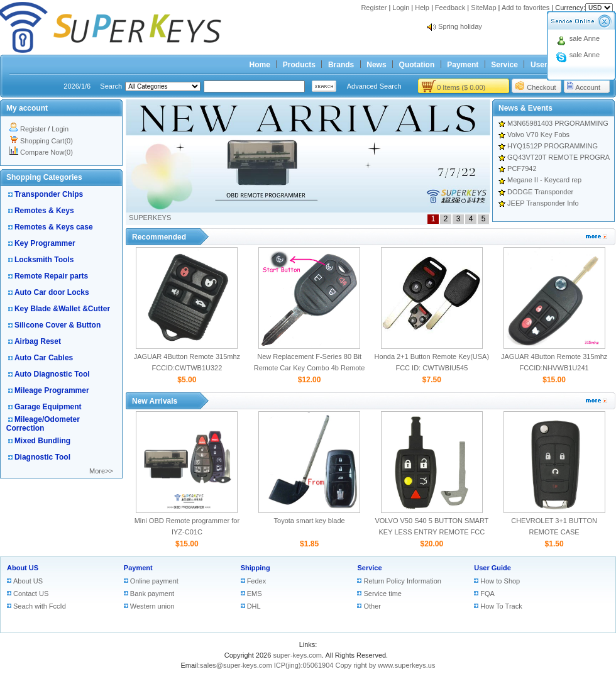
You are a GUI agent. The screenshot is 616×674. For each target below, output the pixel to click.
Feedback (450, 8)
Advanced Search (374, 86)
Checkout (541, 87)
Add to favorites (525, 8)
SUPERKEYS (150, 218)
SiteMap (483, 8)
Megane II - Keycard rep (544, 180)
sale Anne (585, 38)
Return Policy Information (402, 581)
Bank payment (152, 594)
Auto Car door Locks (52, 292)
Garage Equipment (48, 407)
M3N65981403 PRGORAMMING (558, 123)
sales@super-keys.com (236, 665)
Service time (382, 594)
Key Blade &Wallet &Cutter (62, 309)
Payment (463, 65)
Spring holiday (460, 26)
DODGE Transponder (540, 192)
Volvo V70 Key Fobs (538, 135)
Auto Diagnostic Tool (52, 374)
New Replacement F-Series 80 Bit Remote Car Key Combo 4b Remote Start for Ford (310, 368)
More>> (101, 471)
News (376, 65)
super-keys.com (297, 655)
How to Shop (500, 581)
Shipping (256, 568)
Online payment (154, 581)
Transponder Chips (49, 194)
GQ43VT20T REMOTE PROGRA (558, 157)
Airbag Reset (38, 341)
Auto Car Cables (44, 358)
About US (23, 568)
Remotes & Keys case (54, 227)
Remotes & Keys (44, 211)
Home (260, 65)
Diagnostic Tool (42, 457)
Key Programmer (45, 243)
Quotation (417, 65)
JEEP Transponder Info (543, 203)
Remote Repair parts (51, 276)
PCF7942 (522, 168)
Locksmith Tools (44, 260)
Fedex (257, 581)
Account (588, 87)
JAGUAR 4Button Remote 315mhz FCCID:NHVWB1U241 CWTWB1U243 (554, 368)
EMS (255, 594)
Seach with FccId (40, 606)
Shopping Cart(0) (47, 141)
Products (299, 65)
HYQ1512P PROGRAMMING (553, 146)
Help (422, 8)
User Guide (492, 568)
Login (401, 8)
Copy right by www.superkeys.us (386, 665)
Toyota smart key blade (310, 521)
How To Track (501, 606)
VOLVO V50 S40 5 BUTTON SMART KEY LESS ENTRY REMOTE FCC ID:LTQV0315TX (432, 532)
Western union (152, 606)
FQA (487, 594)
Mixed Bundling (42, 441)
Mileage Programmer (52, 390)
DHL (254, 606)
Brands (341, 65)
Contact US (31, 594)
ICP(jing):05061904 (304, 665)
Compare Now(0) (47, 152)
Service (504, 65)
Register (374, 8)
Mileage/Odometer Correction (43, 424)
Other (372, 606)
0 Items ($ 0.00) (461, 87)
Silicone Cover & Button (58, 325)
